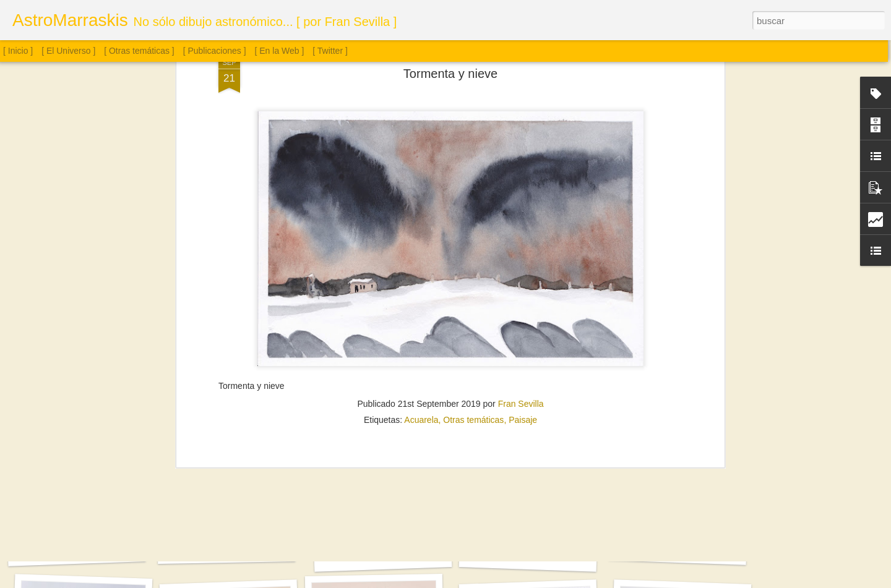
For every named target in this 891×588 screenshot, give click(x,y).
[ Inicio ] (18, 51)
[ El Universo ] (68, 51)
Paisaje (523, 254)
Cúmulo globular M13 (226, 549)
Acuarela (421, 254)
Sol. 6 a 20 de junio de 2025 (528, 556)
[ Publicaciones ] (215, 51)
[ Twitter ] (330, 51)
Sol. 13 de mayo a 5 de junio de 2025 (693, 550)
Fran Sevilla (521, 237)
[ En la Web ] (280, 51)
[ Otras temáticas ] (139, 51)
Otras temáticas (473, 254)
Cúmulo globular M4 (77, 550)
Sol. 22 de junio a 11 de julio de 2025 (398, 555)
